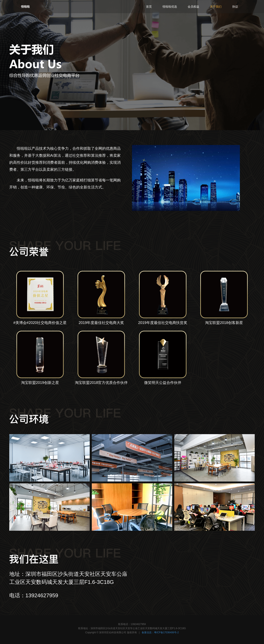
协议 (235, 7)
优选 (170, 7)
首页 (149, 7)
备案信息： (160, 632)
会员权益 (193, 7)
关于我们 (216, 7)
